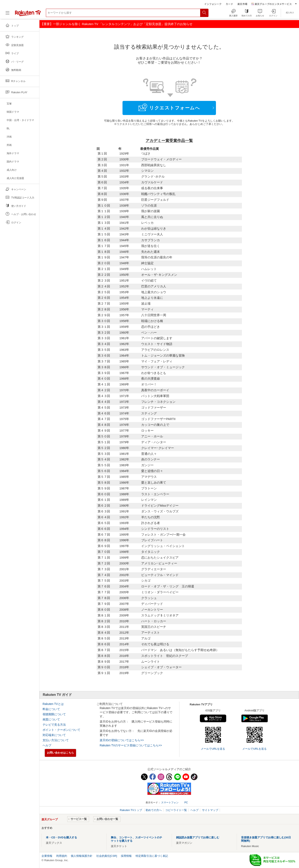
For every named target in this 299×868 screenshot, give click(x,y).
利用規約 (62, 856)
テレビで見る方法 (54, 725)
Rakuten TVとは (53, 704)
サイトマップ (210, 810)
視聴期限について (54, 714)
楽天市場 (242, 4)
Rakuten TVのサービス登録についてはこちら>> (131, 745)
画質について (51, 719)
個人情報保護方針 (82, 856)
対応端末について (54, 735)
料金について (51, 709)
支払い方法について (56, 740)
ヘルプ (47, 745)
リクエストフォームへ (169, 107)
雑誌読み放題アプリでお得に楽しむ (198, 837)
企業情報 (47, 856)
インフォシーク (213, 4)
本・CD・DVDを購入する (61, 837)
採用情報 (126, 856)
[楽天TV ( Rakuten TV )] (28, 14)
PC (186, 803)
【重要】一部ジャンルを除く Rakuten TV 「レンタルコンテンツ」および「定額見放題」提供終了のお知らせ (116, 24)
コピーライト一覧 (176, 810)
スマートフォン (170, 803)
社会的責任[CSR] (107, 856)
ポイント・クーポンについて (61, 730)
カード (229, 4)
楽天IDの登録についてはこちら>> (122, 740)
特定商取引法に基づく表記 (152, 856)
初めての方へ (154, 810)
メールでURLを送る (213, 749)
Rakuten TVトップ (131, 810)
